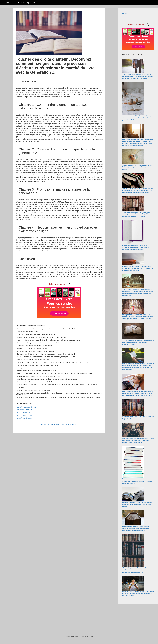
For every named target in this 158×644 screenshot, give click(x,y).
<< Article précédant (50, 424)
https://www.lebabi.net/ (25, 410)
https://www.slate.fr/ (24, 412)
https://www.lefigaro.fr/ (24, 418)
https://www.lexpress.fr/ (25, 415)
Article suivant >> (70, 424)
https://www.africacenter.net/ (26, 407)
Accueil (125, 13)
